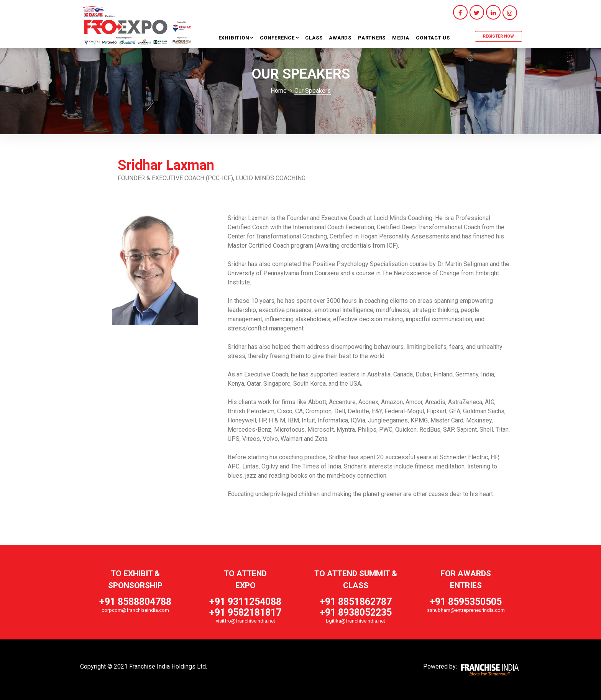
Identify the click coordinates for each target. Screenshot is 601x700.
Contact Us (433, 38)
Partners (372, 38)
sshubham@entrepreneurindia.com (466, 610)
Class (314, 38)
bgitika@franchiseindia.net (356, 621)
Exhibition (235, 38)
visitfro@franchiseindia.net (245, 621)
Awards (340, 38)
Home (279, 91)
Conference (278, 38)
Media (401, 38)
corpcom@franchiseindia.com (135, 610)
